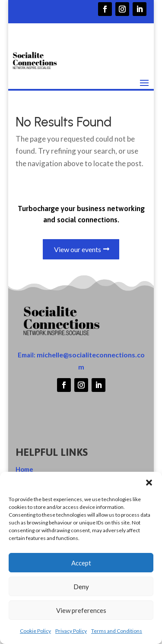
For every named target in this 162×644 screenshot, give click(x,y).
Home (24, 469)
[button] (149, 483)
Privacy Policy (71, 631)
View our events (78, 249)
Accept (81, 563)
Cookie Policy (35, 631)
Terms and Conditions (117, 631)
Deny (81, 587)
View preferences (81, 610)
